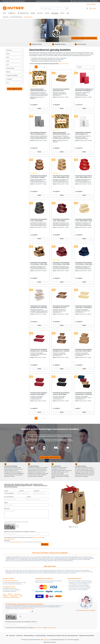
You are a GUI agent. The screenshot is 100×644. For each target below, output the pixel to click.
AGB (7, 636)
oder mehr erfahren (64, 64)
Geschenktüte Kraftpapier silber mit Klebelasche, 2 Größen (38, 133)
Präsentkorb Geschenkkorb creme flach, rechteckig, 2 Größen (84, 307)
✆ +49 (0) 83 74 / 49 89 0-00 (11, 581)
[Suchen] (67, 8)
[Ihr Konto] (87, 8)
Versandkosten (47, 640)
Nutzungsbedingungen (9, 539)
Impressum (12, 636)
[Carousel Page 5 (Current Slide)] (77, 527)
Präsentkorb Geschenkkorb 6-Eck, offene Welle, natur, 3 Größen (62, 177)
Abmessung (15, 50)
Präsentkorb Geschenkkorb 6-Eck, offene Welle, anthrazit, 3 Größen (39, 220)
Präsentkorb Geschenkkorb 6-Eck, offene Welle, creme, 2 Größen (84, 220)
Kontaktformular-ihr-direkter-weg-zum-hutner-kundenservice (63, 636)
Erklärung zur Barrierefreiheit (87, 636)
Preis (15, 83)
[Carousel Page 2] (72, 527)
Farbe (15, 61)
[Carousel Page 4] (75, 527)
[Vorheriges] (52, 506)
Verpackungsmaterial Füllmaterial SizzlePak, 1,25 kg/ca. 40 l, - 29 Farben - (61, 133)
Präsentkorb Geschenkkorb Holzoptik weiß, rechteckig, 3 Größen (39, 307)
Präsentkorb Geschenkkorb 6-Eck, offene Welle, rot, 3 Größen (84, 177)
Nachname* (37, 491)
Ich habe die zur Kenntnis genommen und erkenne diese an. (24, 542)
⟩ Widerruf (6, 596)
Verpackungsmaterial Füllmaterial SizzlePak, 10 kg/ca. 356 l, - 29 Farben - (38, 90)
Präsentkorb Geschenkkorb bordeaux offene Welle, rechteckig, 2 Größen (39, 394)
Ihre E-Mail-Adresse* (9, 497)
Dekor (15, 57)
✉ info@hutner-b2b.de (9, 587)
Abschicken (45, 544)
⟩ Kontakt (10, 594)
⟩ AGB (21, 596)
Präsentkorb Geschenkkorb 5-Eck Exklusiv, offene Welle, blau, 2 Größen (84, 263)
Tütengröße (15, 79)
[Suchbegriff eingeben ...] (53, 8)
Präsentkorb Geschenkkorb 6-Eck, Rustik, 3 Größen (39, 177)
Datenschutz (20, 636)
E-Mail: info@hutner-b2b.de (15, 89)
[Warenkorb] (93, 8)
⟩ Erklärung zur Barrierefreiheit (11, 597)
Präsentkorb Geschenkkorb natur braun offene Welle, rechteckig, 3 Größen (84, 350)
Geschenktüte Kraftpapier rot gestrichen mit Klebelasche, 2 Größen (84, 90)
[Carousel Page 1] (70, 527)
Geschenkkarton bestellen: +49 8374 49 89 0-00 (84, 38)
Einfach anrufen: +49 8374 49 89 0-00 (50, 457)
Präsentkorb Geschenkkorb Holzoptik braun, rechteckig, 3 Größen (62, 350)
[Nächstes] (95, 506)
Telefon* (29, 497)
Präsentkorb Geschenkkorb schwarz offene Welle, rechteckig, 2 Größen (61, 394)
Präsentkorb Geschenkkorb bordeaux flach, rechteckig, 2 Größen (39, 350)
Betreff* (6, 503)
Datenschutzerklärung (29, 608)
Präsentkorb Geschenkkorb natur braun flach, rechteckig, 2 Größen (61, 90)
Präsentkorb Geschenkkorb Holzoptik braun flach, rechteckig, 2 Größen (61, 307)
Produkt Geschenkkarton (15, 75)
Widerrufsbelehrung (29, 636)
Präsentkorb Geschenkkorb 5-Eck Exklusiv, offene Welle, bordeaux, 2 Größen (62, 263)
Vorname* (21, 491)
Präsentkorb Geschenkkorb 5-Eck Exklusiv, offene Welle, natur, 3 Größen (39, 263)
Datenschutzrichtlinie (38, 537)
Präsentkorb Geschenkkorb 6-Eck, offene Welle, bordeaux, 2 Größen (61, 220)
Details (39, 108)
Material (15, 72)
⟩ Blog (4, 594)
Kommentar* (7, 509)
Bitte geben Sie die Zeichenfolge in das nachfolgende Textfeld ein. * (20, 531)
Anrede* (6, 491)
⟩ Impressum (17, 594)
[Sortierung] (85, 67)
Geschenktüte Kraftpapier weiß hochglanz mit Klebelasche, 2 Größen (83, 133)
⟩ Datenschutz (14, 596)
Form (15, 65)
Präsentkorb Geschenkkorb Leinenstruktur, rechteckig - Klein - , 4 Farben (84, 394)
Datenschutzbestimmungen (17, 542)
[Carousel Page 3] (74, 527)
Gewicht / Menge (15, 68)
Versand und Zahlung (41, 636)
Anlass (15, 54)
